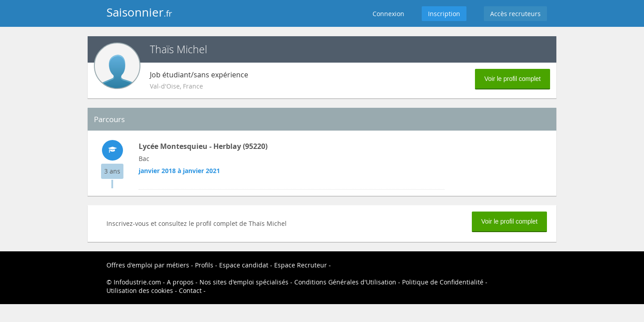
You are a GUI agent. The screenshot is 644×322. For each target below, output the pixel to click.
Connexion (388, 14)
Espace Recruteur (301, 265)
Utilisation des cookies (140, 290)
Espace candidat (244, 265)
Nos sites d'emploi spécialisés (244, 282)
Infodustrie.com (137, 282)
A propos (180, 282)
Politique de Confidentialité (443, 282)
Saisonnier (139, 12)
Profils (204, 265)
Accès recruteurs (515, 14)
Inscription (444, 14)
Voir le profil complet (513, 79)
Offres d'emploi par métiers (148, 265)
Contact (190, 290)
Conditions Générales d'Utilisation (345, 282)
